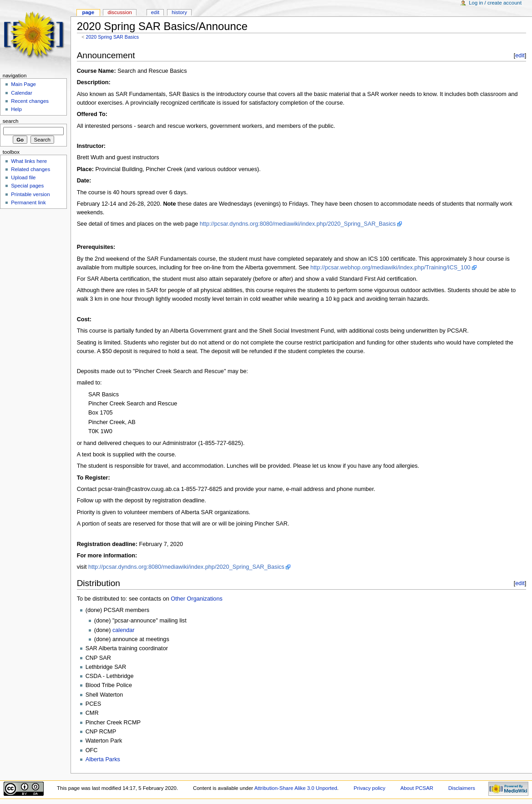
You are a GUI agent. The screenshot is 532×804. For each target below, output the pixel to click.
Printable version (30, 194)
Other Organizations (197, 599)
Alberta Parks (103, 759)
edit (520, 55)
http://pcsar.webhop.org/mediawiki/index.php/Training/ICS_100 (390, 268)
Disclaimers (462, 788)
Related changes (30, 169)
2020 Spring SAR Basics (112, 37)
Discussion (119, 12)
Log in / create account (495, 3)
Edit (155, 12)
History (179, 12)
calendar (124, 630)
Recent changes (30, 101)
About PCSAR (417, 788)
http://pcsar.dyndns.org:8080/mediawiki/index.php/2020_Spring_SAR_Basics (298, 224)
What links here (29, 161)
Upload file (23, 177)
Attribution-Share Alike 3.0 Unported (296, 788)
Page (88, 12)
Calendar (21, 93)
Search (11, 121)
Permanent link (28, 202)
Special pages (27, 186)
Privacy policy (370, 788)
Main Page (23, 84)
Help (16, 109)
